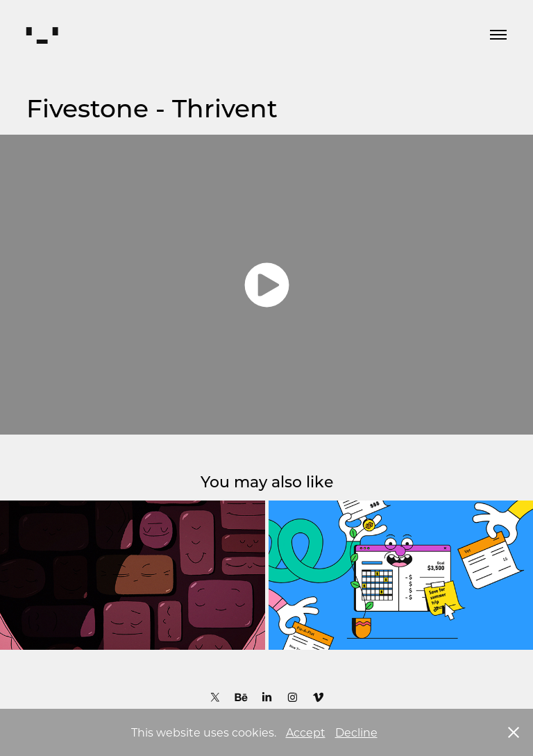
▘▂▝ (42, 35)
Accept (306, 732)
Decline (356, 732)
